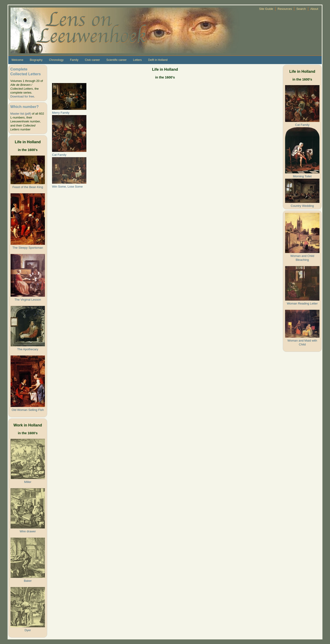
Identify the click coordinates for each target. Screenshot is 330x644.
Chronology (56, 60)
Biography (36, 60)
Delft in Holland (158, 60)
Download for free (22, 96)
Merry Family (61, 113)
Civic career (92, 60)
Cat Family (59, 155)
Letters (137, 60)
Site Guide (266, 9)
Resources (285, 9)
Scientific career (117, 60)
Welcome (17, 60)
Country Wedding (302, 206)
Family (74, 60)
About (314, 9)
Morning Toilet (302, 176)
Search (301, 9)
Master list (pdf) (21, 114)
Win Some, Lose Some (67, 187)
